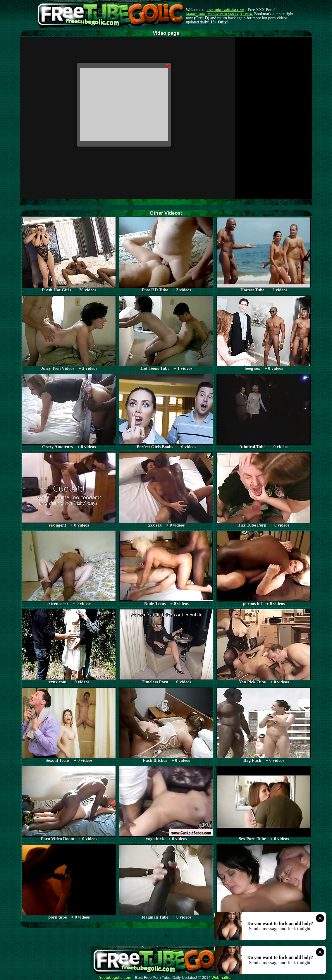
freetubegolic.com (115, 978)
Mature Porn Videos (223, 14)
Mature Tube (196, 14)
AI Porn (246, 14)
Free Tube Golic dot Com (225, 10)
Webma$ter (222, 978)
